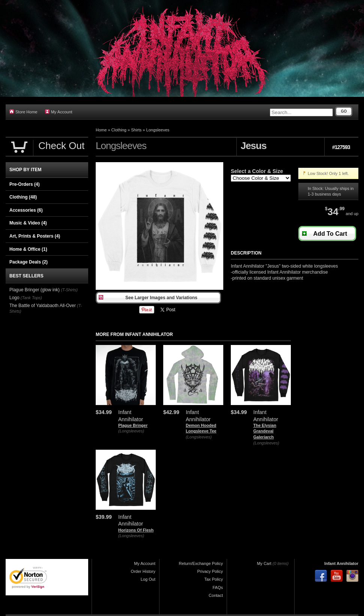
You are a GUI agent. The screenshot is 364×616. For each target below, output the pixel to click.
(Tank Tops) (31, 298)
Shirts (136, 130)
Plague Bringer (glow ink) (35, 290)
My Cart (264, 563)
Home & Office (28, 249)
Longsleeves (158, 130)
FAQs (218, 587)
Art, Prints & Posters (35, 236)
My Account (59, 112)
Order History (143, 571)
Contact (216, 595)
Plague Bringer (133, 425)
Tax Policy (214, 579)
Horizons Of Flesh (136, 530)
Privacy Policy (210, 571)
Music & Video (28, 223)
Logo (14, 298)
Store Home (23, 112)
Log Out (148, 579)
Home (101, 130)
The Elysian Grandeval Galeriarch (265, 431)
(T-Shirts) (69, 290)
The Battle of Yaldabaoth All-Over (43, 306)
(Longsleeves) (131, 431)
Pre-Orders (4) (25, 184)
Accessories (26, 210)
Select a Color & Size (257, 171)
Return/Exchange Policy (201, 563)
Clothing (119, 130)
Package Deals (29, 262)
